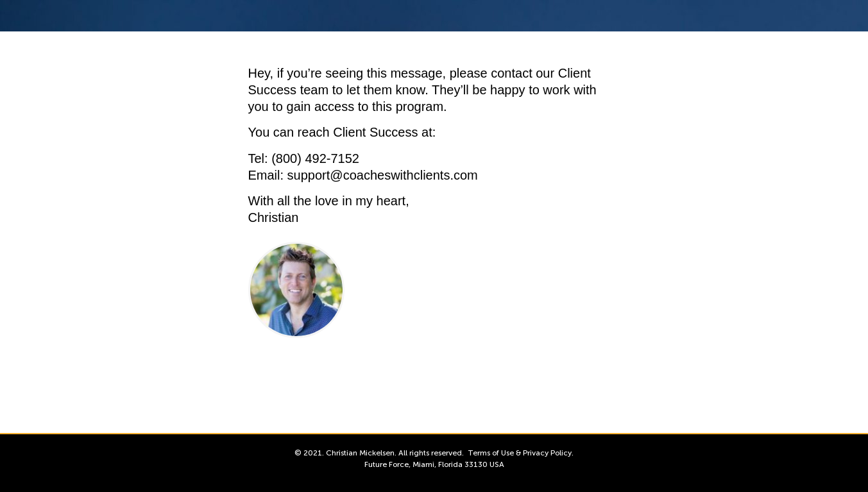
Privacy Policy (547, 453)
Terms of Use (491, 453)
